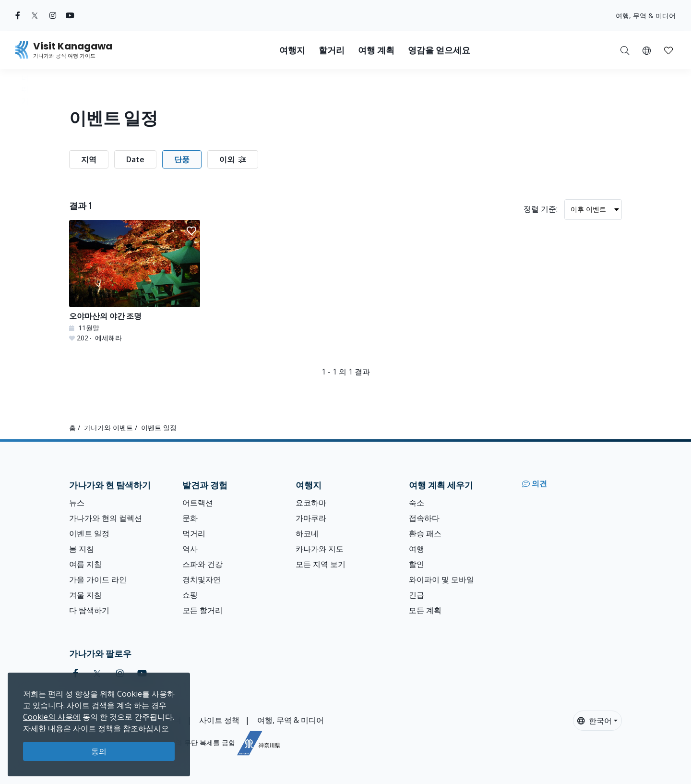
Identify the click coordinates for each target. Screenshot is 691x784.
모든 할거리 (203, 610)
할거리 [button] (332, 50)
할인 (417, 564)
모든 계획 (425, 610)
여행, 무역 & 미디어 (646, 16)
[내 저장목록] (668, 50)
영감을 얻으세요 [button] (439, 50)
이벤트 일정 (89, 533)
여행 (417, 549)
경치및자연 (202, 579)
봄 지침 (82, 549)
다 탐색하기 (89, 610)
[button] (647, 50)
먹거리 (194, 533)
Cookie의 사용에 (52, 717)
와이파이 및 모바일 (441, 579)
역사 (190, 549)
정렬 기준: (541, 209)
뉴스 (77, 503)
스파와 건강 (203, 564)
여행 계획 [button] (376, 50)
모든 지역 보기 (321, 564)
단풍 (182, 159)
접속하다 (424, 518)
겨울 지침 (85, 595)
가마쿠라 (311, 518)
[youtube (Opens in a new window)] (70, 15)
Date (135, 159)
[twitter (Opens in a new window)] (35, 15)
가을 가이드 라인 (98, 579)
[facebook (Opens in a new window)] (18, 15)
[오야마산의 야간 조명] (135, 281)
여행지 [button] (292, 50)
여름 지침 (85, 564)
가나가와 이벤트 (108, 428)
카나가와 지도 (320, 549)
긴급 (417, 595)
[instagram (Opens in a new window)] (53, 15)
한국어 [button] (595, 721)
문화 (190, 518)
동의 (99, 751)
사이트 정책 (219, 720)
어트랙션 (198, 503)
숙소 (417, 503)
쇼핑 (190, 595)
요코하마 (311, 503)
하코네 (307, 533)
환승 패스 (425, 533)
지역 (89, 159)
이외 (233, 159)
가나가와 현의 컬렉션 (106, 518)
